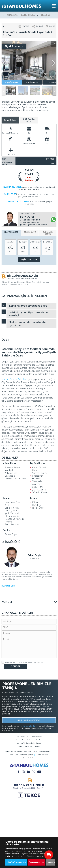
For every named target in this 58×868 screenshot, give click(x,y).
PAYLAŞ (39, 26)
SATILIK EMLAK (29, 15)
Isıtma (34, 498)
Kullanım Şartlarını (13, 663)
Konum (6, 498)
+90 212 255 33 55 (31, 222)
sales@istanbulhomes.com (35, 225)
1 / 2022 (47, 144)
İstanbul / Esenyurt (11, 133)
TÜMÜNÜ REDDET (36, 862)
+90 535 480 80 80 (31, 220)
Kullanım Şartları (27, 755)
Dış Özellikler (38, 463)
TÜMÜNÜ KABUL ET (16, 863)
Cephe (6, 530)
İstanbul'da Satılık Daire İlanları (29, 743)
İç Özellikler (9, 463)
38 (29, 133)
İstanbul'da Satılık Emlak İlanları (29, 740)
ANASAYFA (12, 15)
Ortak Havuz (29, 144)
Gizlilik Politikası (42, 755)
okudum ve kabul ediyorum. (22, 662)
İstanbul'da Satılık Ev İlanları (29, 746)
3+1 (47, 133)
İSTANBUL (45, 15)
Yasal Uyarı (14, 755)
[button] (55, 91)
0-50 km (11, 154)
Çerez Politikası (29, 758)
